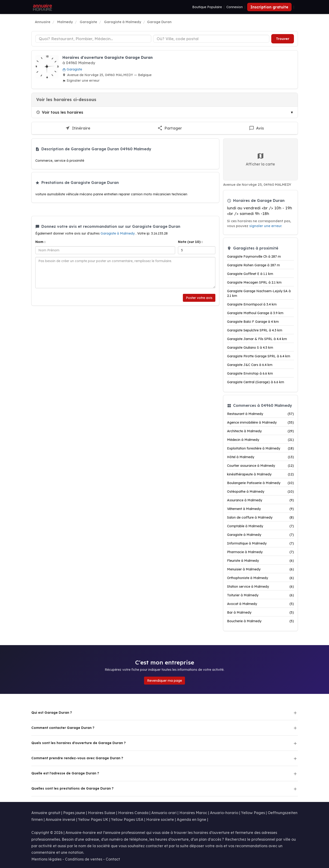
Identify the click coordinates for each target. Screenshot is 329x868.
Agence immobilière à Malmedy (260, 422)
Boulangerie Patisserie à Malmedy (260, 483)
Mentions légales (46, 859)
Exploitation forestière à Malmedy (260, 448)
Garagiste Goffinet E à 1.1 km (250, 274)
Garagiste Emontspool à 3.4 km (252, 304)
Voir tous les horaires (60, 112)
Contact (113, 859)
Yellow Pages (253, 813)
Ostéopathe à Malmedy (260, 492)
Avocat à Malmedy (260, 604)
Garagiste (72, 69)
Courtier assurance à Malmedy (260, 466)
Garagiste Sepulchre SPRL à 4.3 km (255, 330)
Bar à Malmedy (260, 612)
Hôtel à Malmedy (260, 457)
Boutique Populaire (207, 7)
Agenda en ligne (192, 819)
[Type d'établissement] (93, 39)
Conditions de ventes (84, 859)
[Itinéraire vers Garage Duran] (78, 128)
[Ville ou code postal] (211, 39)
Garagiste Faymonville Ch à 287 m (254, 257)
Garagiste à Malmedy (118, 233)
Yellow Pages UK (93, 819)
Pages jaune (74, 813)
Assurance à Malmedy (260, 500)
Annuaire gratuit (46, 813)
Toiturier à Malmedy (260, 595)
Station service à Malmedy (260, 587)
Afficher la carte (260, 159)
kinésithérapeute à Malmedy (260, 474)
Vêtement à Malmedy (260, 509)
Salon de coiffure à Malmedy (260, 517)
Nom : (40, 242)
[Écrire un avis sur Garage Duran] (257, 128)
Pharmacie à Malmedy (260, 552)
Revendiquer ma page (164, 681)
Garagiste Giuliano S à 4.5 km (250, 348)
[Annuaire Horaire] (42, 7)
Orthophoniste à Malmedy (260, 578)
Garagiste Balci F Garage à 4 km (253, 322)
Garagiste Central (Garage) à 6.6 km (256, 382)
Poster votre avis (199, 298)
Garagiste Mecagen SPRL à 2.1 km (254, 282)
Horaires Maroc (193, 813)
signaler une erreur (265, 226)
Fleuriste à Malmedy (260, 561)
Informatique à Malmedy (260, 543)
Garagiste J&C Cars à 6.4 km (250, 365)
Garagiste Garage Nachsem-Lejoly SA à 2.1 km (259, 293)
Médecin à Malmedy (260, 440)
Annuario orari (164, 813)
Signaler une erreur (81, 80)
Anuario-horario (224, 813)
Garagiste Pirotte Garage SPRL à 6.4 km (259, 356)
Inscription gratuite (269, 7)
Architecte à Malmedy (260, 431)
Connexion (235, 7)
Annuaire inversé (60, 819)
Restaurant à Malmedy (260, 414)
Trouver (283, 39)
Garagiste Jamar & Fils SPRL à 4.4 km (257, 339)
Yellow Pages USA (127, 819)
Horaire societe (160, 819)
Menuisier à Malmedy (260, 569)
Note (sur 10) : (190, 242)
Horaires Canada (133, 813)
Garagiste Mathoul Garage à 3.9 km (255, 313)
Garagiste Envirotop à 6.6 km (250, 373)
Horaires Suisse (102, 813)
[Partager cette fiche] (170, 128)
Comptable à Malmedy (260, 526)
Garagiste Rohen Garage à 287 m (253, 265)
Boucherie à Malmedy (260, 621)
